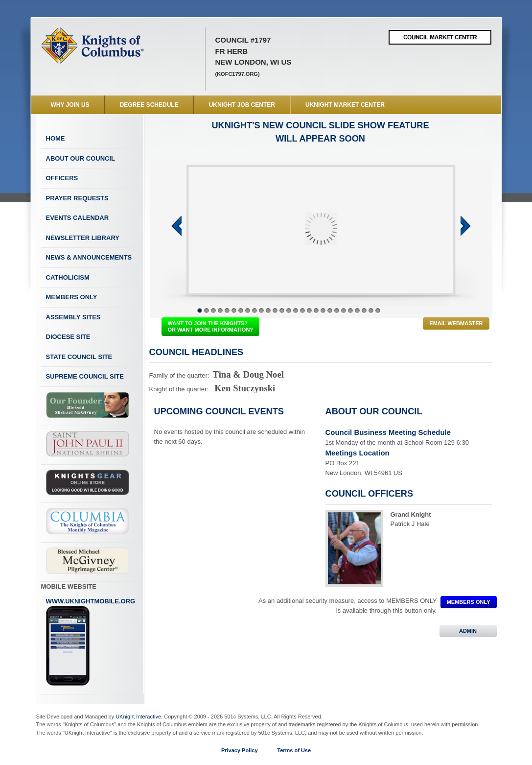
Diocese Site (68, 337)
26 (371, 311)
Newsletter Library (83, 238)
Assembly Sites (73, 317)
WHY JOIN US (70, 105)
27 (378, 311)
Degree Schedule (149, 105)
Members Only (72, 297)
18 (316, 311)
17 (309, 311)
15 (296, 311)
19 (323, 311)
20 (330, 311)
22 (344, 311)
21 (337, 311)
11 (268, 311)
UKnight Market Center (345, 105)
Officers (62, 178)
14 (289, 311)
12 (275, 311)
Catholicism (68, 277)
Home (56, 138)
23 (350, 311)
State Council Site (79, 357)
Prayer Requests (77, 198)
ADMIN (468, 631)
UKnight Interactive (138, 717)
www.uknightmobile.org (91, 642)
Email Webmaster (456, 323)
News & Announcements (89, 257)
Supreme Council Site (85, 376)
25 (364, 311)
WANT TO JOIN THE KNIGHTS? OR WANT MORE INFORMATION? (211, 326)
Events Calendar (78, 218)
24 (357, 311)
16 (302, 311)
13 (282, 311)
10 (261, 311)
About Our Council (81, 158)
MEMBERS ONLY (469, 602)
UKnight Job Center (242, 105)
